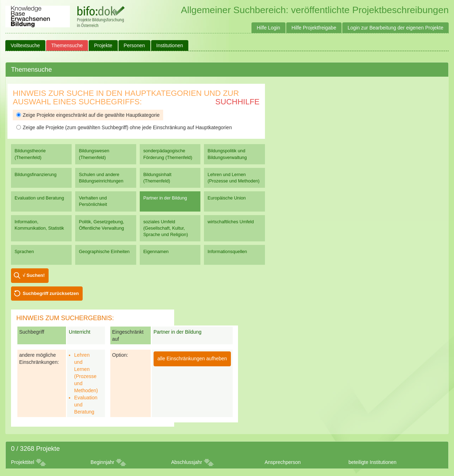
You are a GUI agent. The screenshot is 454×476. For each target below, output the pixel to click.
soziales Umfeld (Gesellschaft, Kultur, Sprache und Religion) (166, 228)
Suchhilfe (237, 102)
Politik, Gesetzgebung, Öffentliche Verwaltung (101, 225)
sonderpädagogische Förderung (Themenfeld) (168, 154)
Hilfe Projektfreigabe (314, 28)
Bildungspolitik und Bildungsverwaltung (227, 154)
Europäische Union (227, 198)
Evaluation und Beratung (39, 198)
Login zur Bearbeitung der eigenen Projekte (395, 28)
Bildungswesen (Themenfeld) (94, 154)
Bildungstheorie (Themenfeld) (30, 154)
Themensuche (67, 45)
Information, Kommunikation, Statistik (39, 225)
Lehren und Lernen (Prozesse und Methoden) (234, 178)
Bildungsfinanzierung (35, 174)
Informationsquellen (227, 251)
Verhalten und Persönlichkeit (93, 201)
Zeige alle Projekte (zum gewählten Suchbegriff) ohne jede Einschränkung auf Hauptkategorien (124, 127)
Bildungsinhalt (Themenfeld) (157, 178)
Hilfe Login (268, 28)
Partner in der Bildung (165, 198)
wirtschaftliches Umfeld (231, 222)
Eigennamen (156, 251)
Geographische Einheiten (104, 251)
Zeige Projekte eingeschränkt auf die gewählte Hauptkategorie (88, 115)
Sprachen (24, 251)
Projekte (103, 45)
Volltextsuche (25, 45)
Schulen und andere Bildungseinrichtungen (101, 178)
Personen (134, 45)
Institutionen (170, 45)
